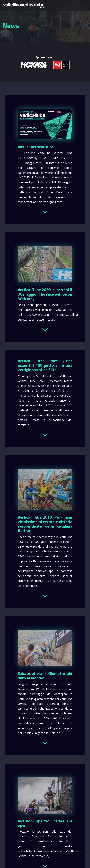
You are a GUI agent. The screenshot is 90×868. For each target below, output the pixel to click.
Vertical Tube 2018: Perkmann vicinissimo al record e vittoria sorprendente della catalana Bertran (45, 524)
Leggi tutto (45, 211)
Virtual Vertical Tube (36, 147)
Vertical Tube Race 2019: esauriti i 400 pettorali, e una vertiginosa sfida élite (45, 365)
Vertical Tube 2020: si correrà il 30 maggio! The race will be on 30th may (45, 294)
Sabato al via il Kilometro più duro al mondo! (45, 676)
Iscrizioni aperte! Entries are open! (45, 823)
